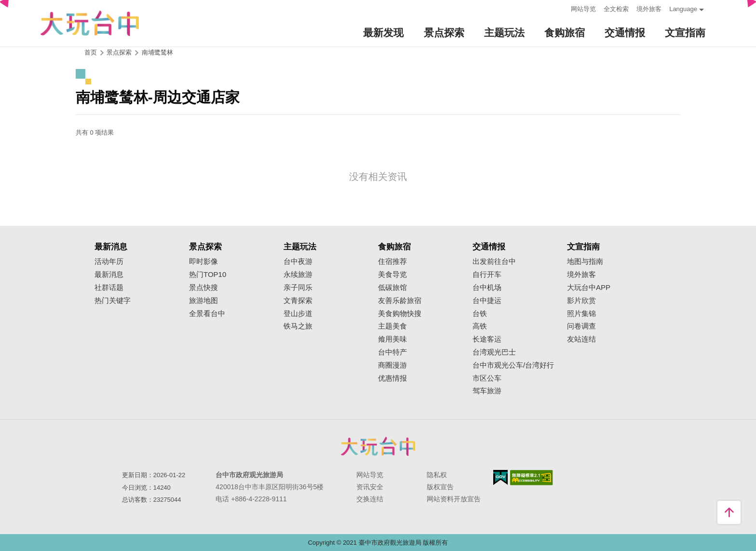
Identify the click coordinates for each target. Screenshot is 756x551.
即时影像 (203, 262)
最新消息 (109, 275)
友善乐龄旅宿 (400, 301)
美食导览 (392, 275)
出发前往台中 (494, 262)
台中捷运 (487, 301)
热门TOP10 (208, 275)
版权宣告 (440, 487)
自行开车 (487, 275)
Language (683, 9)
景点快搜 (203, 288)
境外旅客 (649, 9)
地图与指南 (585, 262)
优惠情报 (392, 378)
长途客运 (487, 339)
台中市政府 (378, 446)
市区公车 (487, 378)
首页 (91, 52)
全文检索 (616, 9)
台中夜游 (298, 262)
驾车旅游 (487, 391)
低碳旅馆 (392, 288)
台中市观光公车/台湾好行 (513, 365)
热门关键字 (113, 301)
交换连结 (370, 499)
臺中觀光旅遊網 (90, 23)
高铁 (480, 326)
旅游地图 (203, 301)
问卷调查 (581, 326)
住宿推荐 (392, 262)
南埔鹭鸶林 (157, 52)
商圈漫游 (392, 365)
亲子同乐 (298, 288)
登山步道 (298, 314)
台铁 (480, 314)
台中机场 (487, 288)
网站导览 (583, 9)
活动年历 (109, 262)
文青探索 (298, 301)
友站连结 (581, 339)
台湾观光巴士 (494, 352)
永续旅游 (298, 275)
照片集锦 (581, 314)
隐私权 (437, 475)
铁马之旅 (298, 326)
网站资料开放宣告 (454, 499)
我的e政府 (500, 477)
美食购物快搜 (400, 314)
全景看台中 (207, 314)
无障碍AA (532, 478)
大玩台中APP (589, 288)
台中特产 (392, 352)
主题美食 (392, 326)
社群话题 (109, 288)
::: (560, 8)
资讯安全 (370, 487)
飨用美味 (392, 339)
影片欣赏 (581, 301)
